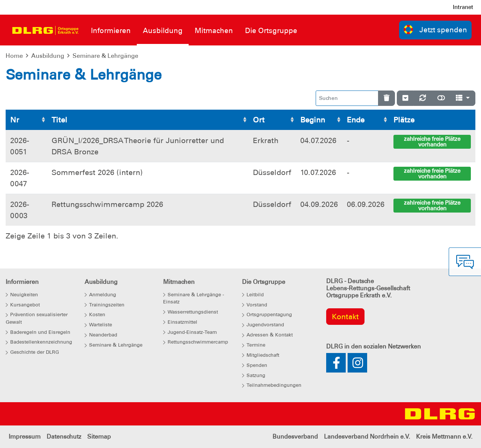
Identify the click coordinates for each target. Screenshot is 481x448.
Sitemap (99, 437)
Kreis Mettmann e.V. (444, 437)
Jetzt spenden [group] (436, 29)
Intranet (463, 7)
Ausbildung (48, 56)
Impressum (25, 437)
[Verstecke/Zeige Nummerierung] (405, 98)
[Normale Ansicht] (441, 98)
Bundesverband (295, 437)
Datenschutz (64, 437)
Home (14, 56)
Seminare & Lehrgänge (105, 56)
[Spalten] (463, 98)
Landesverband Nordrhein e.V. (367, 437)
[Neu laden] (423, 98)
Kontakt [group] (345, 317)
